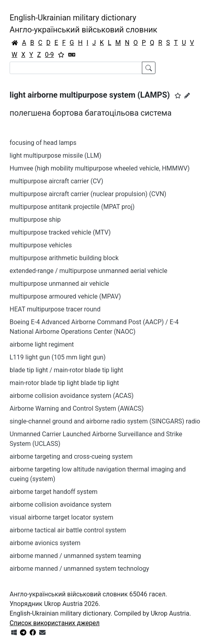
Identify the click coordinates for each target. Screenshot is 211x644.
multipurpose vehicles (41, 245)
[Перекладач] (72, 55)
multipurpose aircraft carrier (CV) (56, 181)
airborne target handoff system (54, 492)
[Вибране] (61, 55)
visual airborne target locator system (62, 517)
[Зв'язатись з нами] (42, 633)
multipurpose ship (35, 220)
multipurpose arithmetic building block (64, 258)
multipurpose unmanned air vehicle (59, 284)
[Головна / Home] (15, 43)
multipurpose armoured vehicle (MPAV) (65, 296)
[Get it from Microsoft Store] (14, 633)
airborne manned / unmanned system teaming (75, 556)
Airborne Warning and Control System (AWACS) (77, 408)
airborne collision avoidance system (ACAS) (72, 396)
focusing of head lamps (43, 143)
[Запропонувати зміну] (187, 96)
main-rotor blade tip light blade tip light (64, 383)
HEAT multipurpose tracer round (55, 309)
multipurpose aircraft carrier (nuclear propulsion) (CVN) (88, 194)
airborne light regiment (42, 344)
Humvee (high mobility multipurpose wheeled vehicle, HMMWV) (100, 168)
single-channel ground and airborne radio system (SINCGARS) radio (105, 421)
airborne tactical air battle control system (68, 530)
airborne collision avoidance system (61, 505)
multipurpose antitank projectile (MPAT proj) (72, 207)
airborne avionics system (45, 543)
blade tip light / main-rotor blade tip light (66, 370)
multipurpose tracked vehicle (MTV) (60, 232)
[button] (178, 96)
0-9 (49, 55)
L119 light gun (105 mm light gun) (58, 357)
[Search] (76, 68)
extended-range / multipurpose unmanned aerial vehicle (89, 271)
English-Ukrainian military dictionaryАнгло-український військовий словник (84, 24)
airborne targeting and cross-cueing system (71, 456)
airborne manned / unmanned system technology (79, 569)
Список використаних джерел (55, 623)
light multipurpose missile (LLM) (56, 155)
